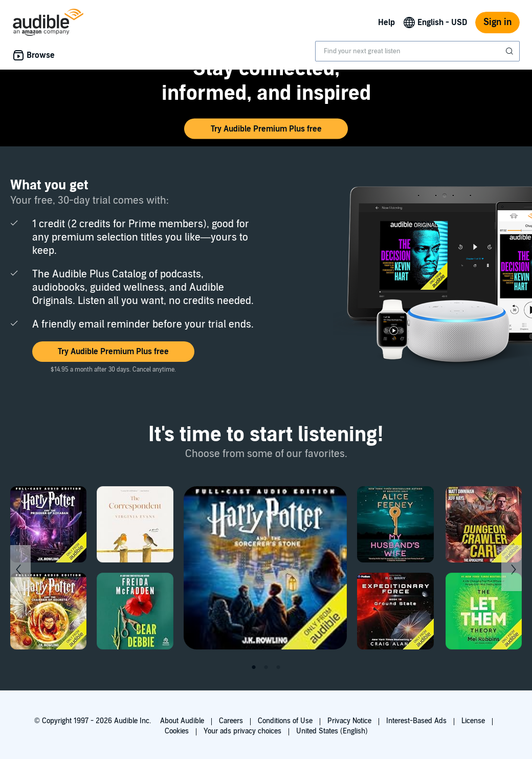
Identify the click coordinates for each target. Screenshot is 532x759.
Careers (231, 721)
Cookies (177, 731)
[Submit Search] (511, 51)
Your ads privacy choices (242, 731)
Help (386, 23)
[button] (266, 129)
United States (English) (332, 731)
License (473, 721)
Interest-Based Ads (416, 721)
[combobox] (417, 51)
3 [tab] (278, 667)
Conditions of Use (285, 721)
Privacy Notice (349, 721)
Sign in (497, 22)
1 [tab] (254, 667)
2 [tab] (266, 667)
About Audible (182, 721)
